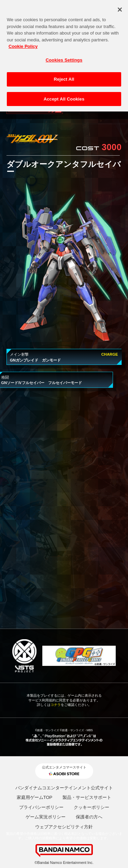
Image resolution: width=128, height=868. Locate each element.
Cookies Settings (64, 57)
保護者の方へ (89, 817)
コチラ (56, 705)
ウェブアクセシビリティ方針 (64, 827)
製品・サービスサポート (87, 797)
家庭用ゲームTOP (35, 797)
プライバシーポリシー (41, 807)
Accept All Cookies (64, 97)
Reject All (64, 77)
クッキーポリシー (91, 807)
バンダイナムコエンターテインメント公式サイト (64, 788)
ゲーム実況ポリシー (46, 817)
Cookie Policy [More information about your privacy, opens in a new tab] (23, 44)
